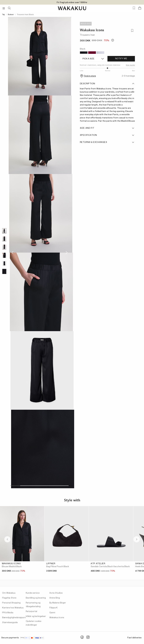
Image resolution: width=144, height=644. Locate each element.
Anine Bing (55, 598)
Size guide (130, 65)
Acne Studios (56, 593)
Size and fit (107, 128)
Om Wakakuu (9, 593)
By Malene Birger (58, 603)
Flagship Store (9, 598)
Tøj (3, 15)
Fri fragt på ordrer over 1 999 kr (72, 2)
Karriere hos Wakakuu (13, 608)
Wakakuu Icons (92, 30)
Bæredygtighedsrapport (14, 618)
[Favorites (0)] (134, 8)
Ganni (52, 613)
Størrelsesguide (10, 622)
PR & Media (8, 613)
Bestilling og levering (36, 598)
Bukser (11, 15)
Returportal (31, 611)
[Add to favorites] (132, 31)
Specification (107, 135)
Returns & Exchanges (107, 142)
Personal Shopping (11, 603)
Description (107, 84)
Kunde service (33, 593)
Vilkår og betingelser (36, 616)
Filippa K (53, 608)
